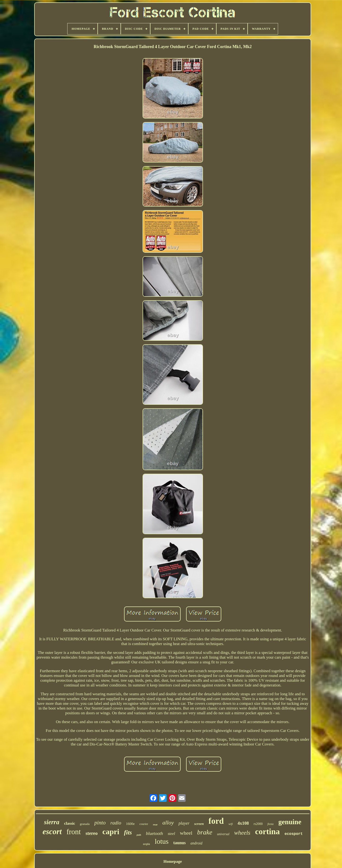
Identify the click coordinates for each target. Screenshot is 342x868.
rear (155, 824)
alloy (168, 823)
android (196, 843)
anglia (147, 844)
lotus (162, 841)
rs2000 (258, 824)
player (184, 823)
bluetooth (154, 833)
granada (85, 824)
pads (139, 835)
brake (205, 832)
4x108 (243, 823)
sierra (52, 822)
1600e (130, 824)
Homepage (173, 861)
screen (199, 824)
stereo (92, 833)
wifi (231, 824)
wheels (242, 833)
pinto (100, 823)
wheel (186, 833)
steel (171, 834)
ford (216, 821)
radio (116, 823)
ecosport (294, 834)
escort (52, 832)
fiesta (270, 824)
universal (223, 834)
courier (144, 824)
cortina (267, 831)
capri (111, 832)
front (74, 832)
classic (70, 823)
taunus (179, 843)
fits (128, 832)
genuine (290, 822)
